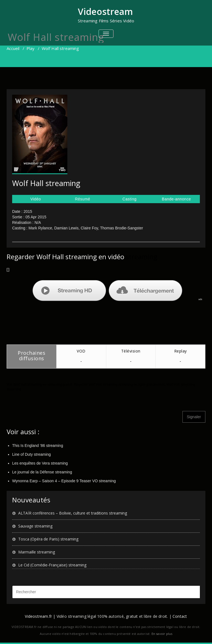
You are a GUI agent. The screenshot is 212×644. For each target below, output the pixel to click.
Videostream (105, 11)
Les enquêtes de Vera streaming (40, 463)
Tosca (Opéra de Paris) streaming (48, 539)
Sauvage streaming (35, 526)
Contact (180, 616)
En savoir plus (162, 634)
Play (31, 48)
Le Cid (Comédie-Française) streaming (52, 565)
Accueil (13, 48)
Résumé (82, 199)
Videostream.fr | (40, 616)
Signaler (194, 417)
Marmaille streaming (37, 552)
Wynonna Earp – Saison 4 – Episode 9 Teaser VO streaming (64, 481)
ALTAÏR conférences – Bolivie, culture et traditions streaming (73, 513)
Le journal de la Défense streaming (42, 472)
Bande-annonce (176, 199)
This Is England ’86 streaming (38, 446)
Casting (130, 199)
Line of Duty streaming (31, 454)
